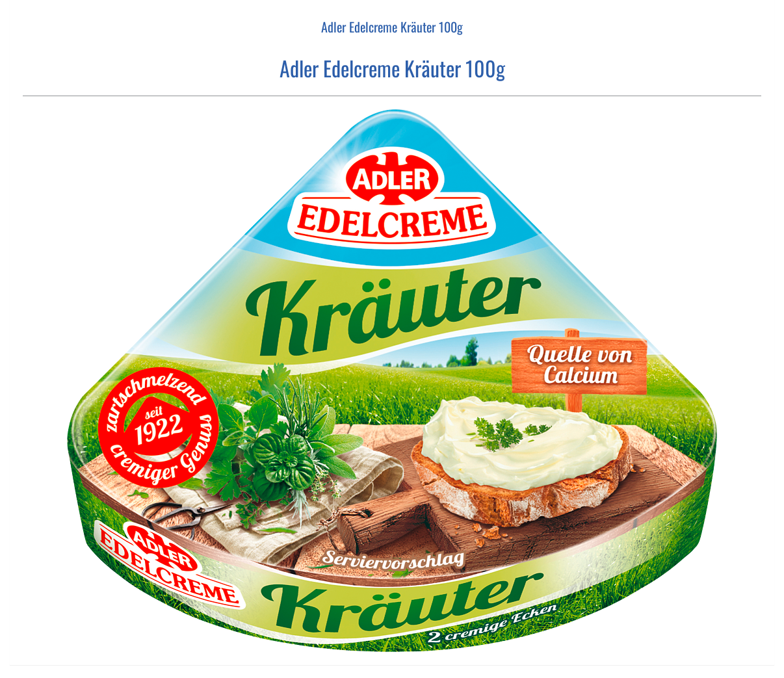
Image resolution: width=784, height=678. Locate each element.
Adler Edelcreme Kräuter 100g (392, 27)
